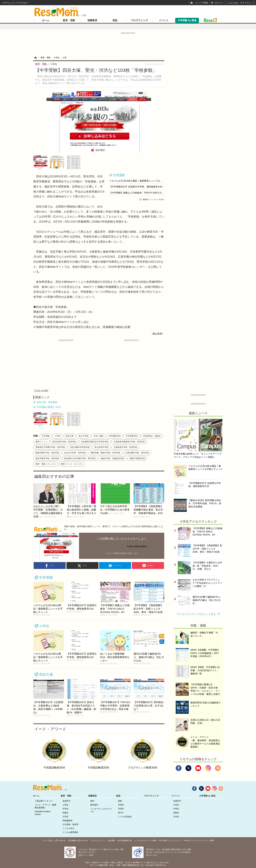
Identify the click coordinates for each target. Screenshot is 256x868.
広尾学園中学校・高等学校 (137, 453)
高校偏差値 (67, 821)
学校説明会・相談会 (152, 436)
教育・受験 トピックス (46, 464)
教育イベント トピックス (72, 464)
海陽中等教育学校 (137, 458)
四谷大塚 (70, 436)
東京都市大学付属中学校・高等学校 (80, 458)
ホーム (46, 20)
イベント (164, 20)
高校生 (65, 813)
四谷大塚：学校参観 (47, 402)
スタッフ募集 (209, 840)
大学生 (65, 817)
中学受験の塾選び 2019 (49, 407)
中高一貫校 (98, 436)
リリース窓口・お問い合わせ (54, 840)
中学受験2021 (132, 436)
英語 (115, 20)
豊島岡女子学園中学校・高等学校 (50, 447)
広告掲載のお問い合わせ (78, 840)
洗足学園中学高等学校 (80, 447)
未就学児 (66, 801)
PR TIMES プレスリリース (170, 840)
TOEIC (121, 805)
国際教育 (92, 20)
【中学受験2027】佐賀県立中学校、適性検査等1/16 (136, 187)
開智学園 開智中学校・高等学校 (105, 453)
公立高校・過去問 (70, 824)
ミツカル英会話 (125, 817)
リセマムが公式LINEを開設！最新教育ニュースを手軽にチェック (143, 181)
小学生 (58, 436)
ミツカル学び (68, 828)
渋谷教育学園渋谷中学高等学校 (95, 442)
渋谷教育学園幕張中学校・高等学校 (129, 442)
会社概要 (111, 840)
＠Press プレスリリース (193, 840)
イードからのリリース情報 (145, 840)
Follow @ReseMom (137, 546)
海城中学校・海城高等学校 (112, 458)
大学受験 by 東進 (187, 20)
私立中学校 (84, 436)
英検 (120, 801)
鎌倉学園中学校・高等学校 (47, 453)
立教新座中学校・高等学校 (125, 447)
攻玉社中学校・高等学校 (75, 453)
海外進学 (94, 805)
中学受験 (119, 175)
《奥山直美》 (157, 334)
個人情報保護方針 (125, 840)
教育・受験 (69, 20)
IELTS (120, 813)
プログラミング (139, 20)
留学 (92, 801)
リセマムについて (98, 840)
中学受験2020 (115, 436)
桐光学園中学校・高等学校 (47, 458)
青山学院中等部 (102, 447)
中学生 (65, 809)
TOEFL (121, 809)
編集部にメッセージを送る (153, 199)
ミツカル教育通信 (70, 832)
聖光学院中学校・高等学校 (64, 442)
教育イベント (41, 442)
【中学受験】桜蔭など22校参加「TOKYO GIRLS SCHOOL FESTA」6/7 (146, 193)
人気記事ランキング (44, 801)
